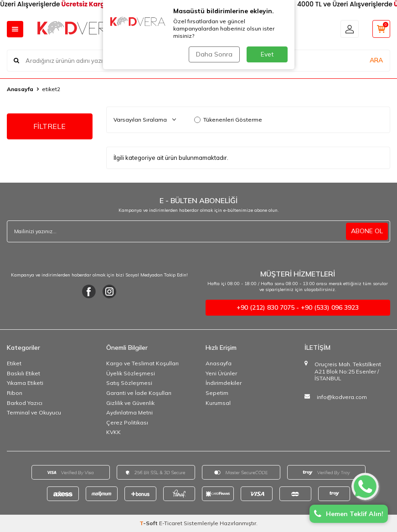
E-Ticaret (171, 523)
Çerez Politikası (127, 422)
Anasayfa (20, 89)
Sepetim (217, 393)
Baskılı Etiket (23, 373)
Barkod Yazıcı (25, 403)
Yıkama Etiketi (25, 383)
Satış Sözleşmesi (129, 383)
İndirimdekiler (224, 383)
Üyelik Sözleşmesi (131, 373)
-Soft (149, 523)
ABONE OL (367, 231)
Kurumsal (218, 403)
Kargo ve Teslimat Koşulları (142, 363)
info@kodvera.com (342, 397)
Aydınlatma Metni (129, 412)
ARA (376, 60)
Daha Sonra (214, 54)
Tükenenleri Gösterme (228, 120)
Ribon (15, 393)
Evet (267, 54)
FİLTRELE (49, 126)
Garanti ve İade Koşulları (139, 393)
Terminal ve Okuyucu (34, 412)
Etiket (14, 363)
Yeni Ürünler (221, 373)
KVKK (113, 432)
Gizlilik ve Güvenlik (130, 403)
